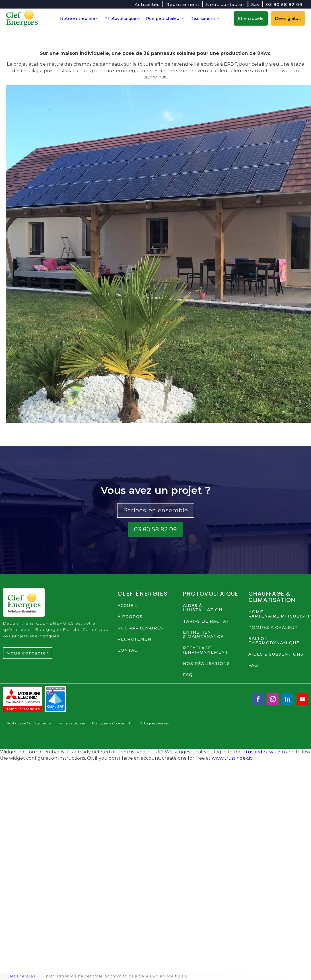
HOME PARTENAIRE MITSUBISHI (279, 614)
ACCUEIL (128, 606)
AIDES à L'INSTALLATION (203, 608)
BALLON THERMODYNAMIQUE (274, 641)
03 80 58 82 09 (284, 4)
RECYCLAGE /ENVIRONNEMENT (206, 650)
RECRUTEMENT (136, 639)
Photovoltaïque (122, 18)
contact (129, 650)
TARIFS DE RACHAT (206, 621)
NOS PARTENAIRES (140, 628)
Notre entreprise (79, 18)
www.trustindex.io (232, 758)
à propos (130, 617)
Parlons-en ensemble (156, 510)
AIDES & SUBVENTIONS (276, 654)
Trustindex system (264, 752)
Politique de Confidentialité (29, 723)
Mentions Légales (71, 723)
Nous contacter (225, 4)
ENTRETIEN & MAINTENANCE (203, 635)
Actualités (147, 4)
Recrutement (183, 4)
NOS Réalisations (206, 664)
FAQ (188, 675)
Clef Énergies (21, 976)
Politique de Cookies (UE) (112, 723)
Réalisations (205, 18)
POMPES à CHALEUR (273, 628)
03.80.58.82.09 (155, 529)
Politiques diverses (154, 723)
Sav (255, 4)
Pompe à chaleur (165, 18)
